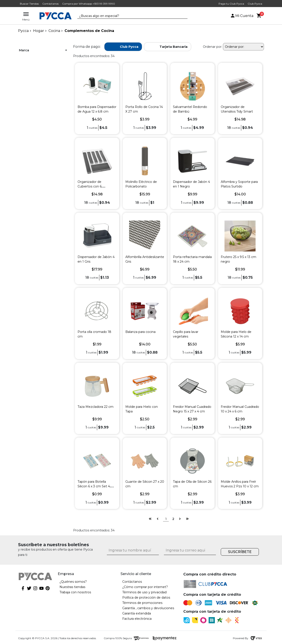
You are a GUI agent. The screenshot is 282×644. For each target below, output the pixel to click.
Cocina (54, 31)
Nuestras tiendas (72, 587)
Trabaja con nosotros (75, 592)
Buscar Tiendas (29, 4)
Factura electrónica (137, 619)
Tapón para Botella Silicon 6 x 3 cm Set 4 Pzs (94, 486)
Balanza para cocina (140, 332)
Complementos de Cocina (89, 31)
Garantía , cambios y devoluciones (148, 608)
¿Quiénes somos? (73, 582)
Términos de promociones (142, 603)
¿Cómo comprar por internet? (145, 587)
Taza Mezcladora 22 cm (96, 407)
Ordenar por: (212, 47)
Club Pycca (255, 4)
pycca (23, 31)
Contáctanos (50, 4)
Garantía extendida (137, 613)
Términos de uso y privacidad (144, 592)
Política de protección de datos (146, 598)
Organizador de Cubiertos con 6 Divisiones (90, 186)
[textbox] (129, 16)
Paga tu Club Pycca (231, 4)
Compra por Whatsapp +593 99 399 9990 (89, 4)
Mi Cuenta (242, 16)
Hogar (39, 31)
